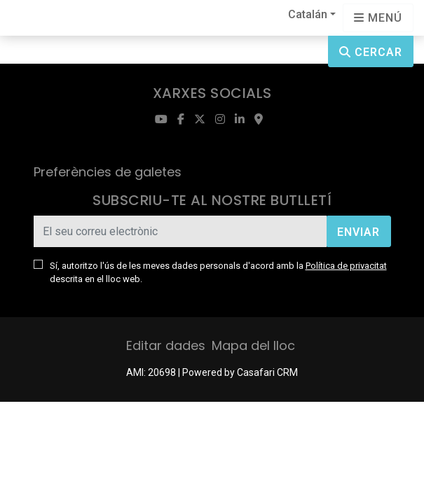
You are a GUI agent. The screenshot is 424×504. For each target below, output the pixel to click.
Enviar (358, 232)
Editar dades (166, 345)
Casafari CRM (267, 372)
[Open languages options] (378, 18)
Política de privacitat (346, 266)
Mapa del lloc (253, 345)
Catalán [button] (308, 14)
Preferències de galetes (108, 172)
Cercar (371, 52)
